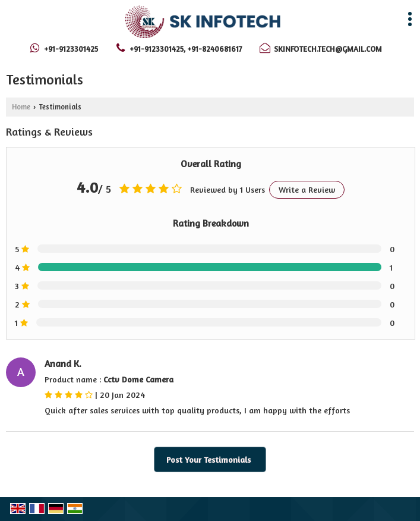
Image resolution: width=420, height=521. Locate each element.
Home (21, 107)
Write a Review (307, 189)
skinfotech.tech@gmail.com (328, 49)
